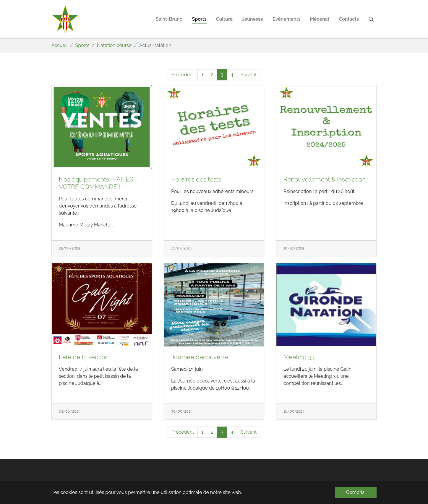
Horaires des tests (196, 179)
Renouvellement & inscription (325, 179)
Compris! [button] (356, 492)
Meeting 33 (299, 357)
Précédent (183, 75)
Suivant (249, 75)
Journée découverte (200, 357)
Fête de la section (84, 357)
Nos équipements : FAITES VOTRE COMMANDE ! (96, 183)
